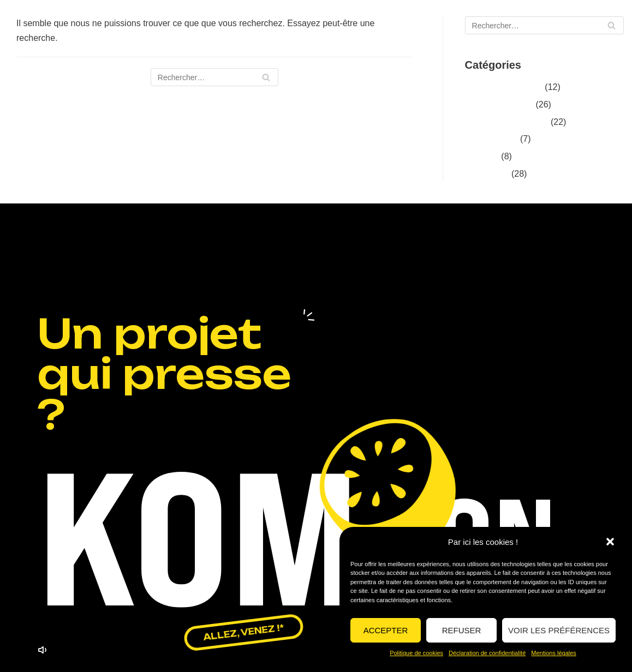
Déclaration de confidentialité (487, 653)
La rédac (482, 156)
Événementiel (491, 139)
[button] (610, 542)
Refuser (462, 630)
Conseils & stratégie (504, 87)
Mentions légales (554, 653)
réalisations (487, 174)
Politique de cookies (416, 653)
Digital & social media (507, 122)
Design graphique (499, 104)
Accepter (386, 630)
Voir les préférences (559, 630)
